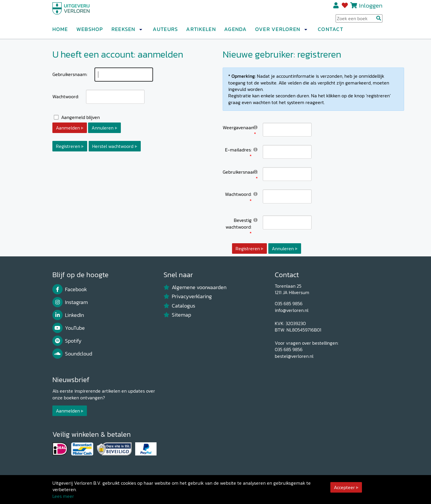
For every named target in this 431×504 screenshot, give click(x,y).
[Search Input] (359, 21)
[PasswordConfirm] (287, 222)
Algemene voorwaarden (195, 287)
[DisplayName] (287, 130)
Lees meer (63, 496)
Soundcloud (72, 354)
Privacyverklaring (188, 296)
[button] (141, 32)
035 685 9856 (289, 303)
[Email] (287, 152)
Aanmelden (68, 128)
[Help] (255, 127)
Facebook (70, 289)
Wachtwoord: (66, 96)
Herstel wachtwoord (113, 146)
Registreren (336, 8)
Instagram (70, 302)
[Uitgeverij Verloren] (80, 13)
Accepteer (344, 487)
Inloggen (371, 8)
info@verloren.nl (292, 310)
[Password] (287, 196)
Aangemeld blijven (80, 117)
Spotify (67, 341)
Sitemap (177, 315)
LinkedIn (68, 315)
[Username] (287, 174)
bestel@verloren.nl (294, 356)
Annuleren (103, 128)
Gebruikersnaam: (70, 74)
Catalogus (180, 306)
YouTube (69, 328)
